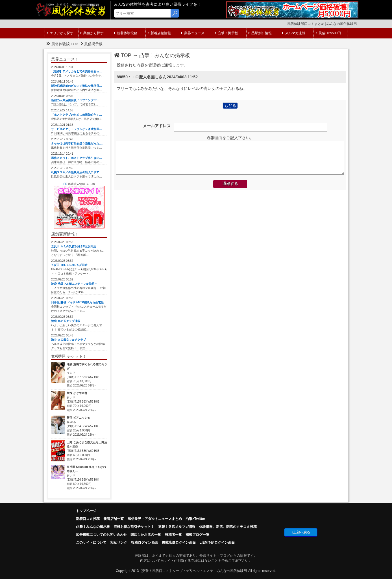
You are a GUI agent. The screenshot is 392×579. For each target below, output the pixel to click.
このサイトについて (91, 543)
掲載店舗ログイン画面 (179, 543)
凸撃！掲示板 (227, 33)
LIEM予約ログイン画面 (217, 543)
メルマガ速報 (294, 33)
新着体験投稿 (126, 33)
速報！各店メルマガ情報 (177, 527)
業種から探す (92, 33)
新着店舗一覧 (114, 519)
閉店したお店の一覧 (146, 535)
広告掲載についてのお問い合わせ (101, 535)
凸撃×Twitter (195, 519)
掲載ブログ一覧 (197, 535)
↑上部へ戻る (301, 532)
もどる (230, 105)
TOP (123, 55)
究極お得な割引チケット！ (134, 527)
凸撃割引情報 (260, 33)
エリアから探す (60, 33)
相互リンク (119, 543)
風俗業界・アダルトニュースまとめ (155, 519)
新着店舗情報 (159, 33)
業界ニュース (193, 33)
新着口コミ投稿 (88, 519)
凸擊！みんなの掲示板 (165, 55)
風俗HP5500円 (328, 33)
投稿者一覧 (173, 535)
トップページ (86, 511)
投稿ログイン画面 (145, 543)
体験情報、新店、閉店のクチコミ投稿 (228, 527)
